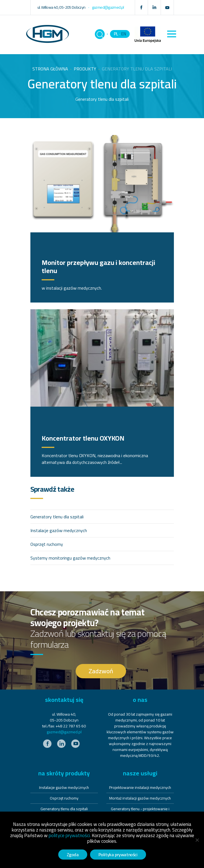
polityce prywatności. (70, 835)
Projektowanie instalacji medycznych (140, 787)
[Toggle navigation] (172, 34)
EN (124, 34)
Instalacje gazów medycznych (59, 530)
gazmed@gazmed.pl (64, 732)
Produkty (85, 69)
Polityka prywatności (118, 855)
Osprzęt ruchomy (47, 544)
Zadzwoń (101, 671)
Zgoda (73, 855)
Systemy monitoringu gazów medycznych (70, 558)
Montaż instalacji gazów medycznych (140, 798)
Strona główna (50, 69)
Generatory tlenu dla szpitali (57, 517)
